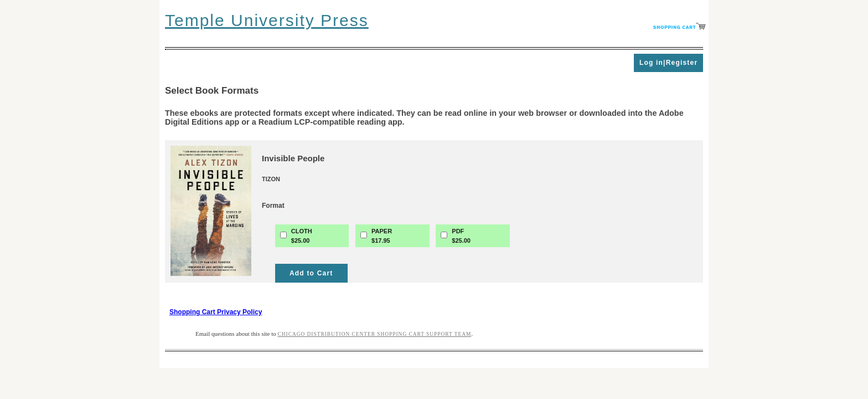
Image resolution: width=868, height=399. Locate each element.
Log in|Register (668, 63)
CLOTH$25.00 (302, 236)
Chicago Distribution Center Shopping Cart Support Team (375, 334)
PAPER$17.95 (382, 236)
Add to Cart (311, 273)
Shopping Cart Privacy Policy (216, 312)
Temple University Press (267, 20)
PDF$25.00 (461, 236)
